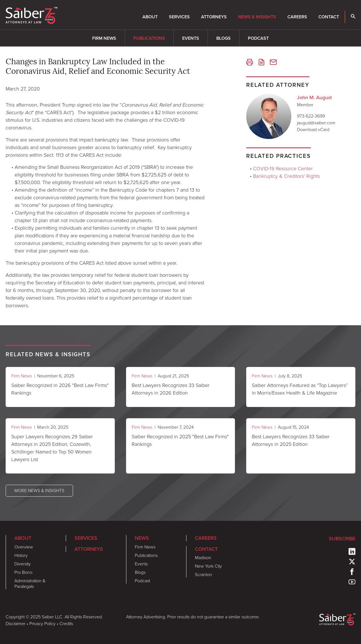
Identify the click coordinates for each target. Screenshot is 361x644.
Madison (203, 558)
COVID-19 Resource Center (283, 169)
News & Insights (257, 17)
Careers (297, 17)
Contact (329, 17)
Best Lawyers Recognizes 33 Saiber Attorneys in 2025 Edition (291, 440)
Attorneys (214, 17)
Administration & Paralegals (30, 584)
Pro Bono (23, 572)
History (21, 555)
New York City (208, 566)
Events (191, 38)
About (150, 17)
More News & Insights (39, 491)
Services (179, 17)
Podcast (258, 38)
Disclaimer (16, 624)
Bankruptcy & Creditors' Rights (286, 176)
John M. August (314, 98)
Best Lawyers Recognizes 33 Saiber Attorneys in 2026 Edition (171, 389)
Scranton (203, 575)
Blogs (224, 38)
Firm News (104, 38)
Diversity (23, 564)
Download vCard (313, 130)
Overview (24, 547)
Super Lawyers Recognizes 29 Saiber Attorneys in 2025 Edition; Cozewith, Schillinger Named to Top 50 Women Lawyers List (52, 448)
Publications (149, 38)
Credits (66, 624)
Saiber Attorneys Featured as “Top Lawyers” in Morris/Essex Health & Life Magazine (300, 389)
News (142, 538)
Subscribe (342, 539)
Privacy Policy (42, 624)
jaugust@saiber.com (316, 123)
